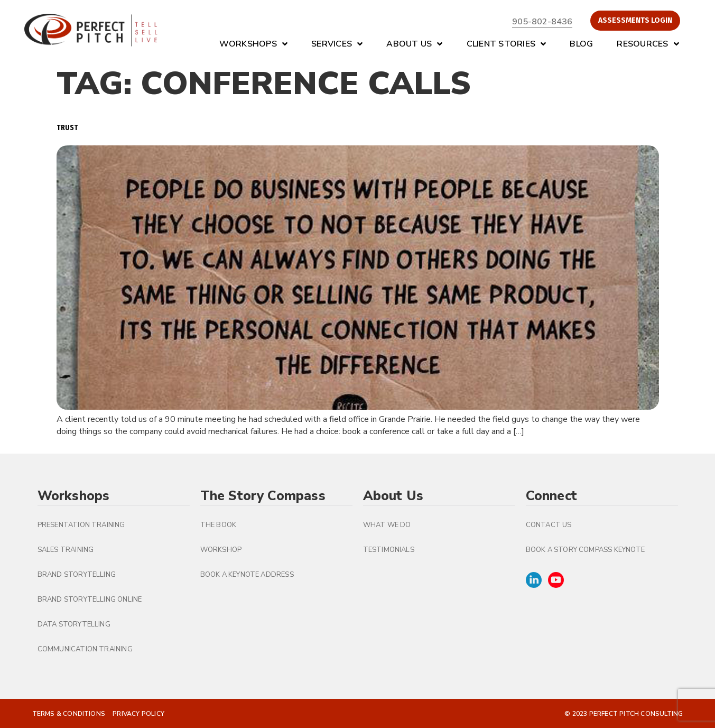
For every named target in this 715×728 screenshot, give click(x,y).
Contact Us (549, 525)
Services (337, 44)
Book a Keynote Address (247, 575)
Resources (648, 44)
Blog (581, 44)
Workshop (221, 550)
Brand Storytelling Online (90, 600)
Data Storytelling (74, 624)
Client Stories (507, 44)
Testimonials (389, 550)
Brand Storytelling (77, 575)
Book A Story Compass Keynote (586, 550)
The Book (219, 525)
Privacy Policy (138, 714)
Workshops (254, 44)
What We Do (387, 525)
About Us (414, 44)
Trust (67, 128)
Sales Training (66, 550)
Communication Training (85, 649)
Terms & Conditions (69, 714)
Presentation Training (81, 525)
